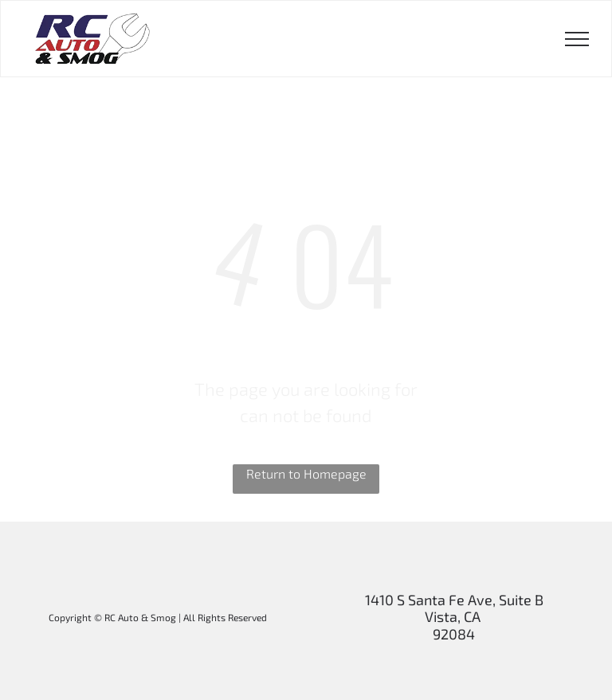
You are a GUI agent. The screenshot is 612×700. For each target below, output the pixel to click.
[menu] (577, 39)
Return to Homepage (306, 473)
